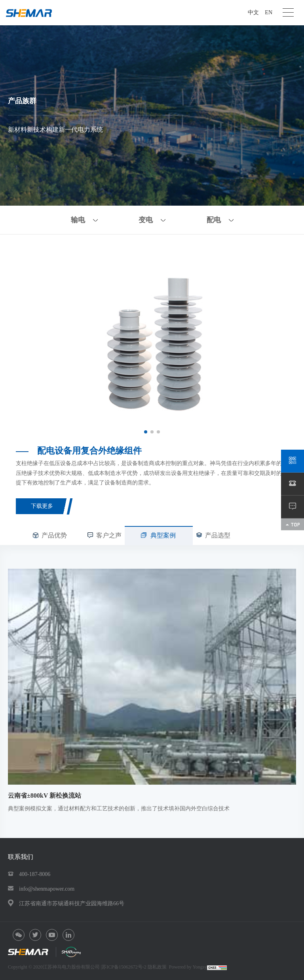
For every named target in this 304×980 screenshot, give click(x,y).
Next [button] (284, 342)
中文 (253, 12)
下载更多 (42, 506)
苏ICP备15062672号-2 (125, 967)
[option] (152, 342)
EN (269, 12)
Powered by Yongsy (188, 967)
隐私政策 (157, 967)
